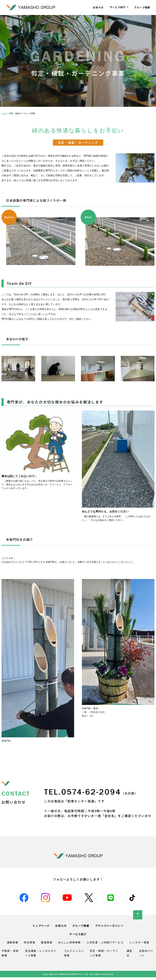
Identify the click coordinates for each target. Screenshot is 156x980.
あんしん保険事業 (69, 945)
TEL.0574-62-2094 (96, 793)
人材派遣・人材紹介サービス (106, 945)
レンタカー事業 (142, 945)
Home (4, 113)
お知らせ (98, 7)
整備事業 (45, 945)
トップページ (39, 928)
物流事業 (27, 945)
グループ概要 (142, 7)
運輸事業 (10, 945)
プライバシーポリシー (111, 928)
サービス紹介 (118, 7)
